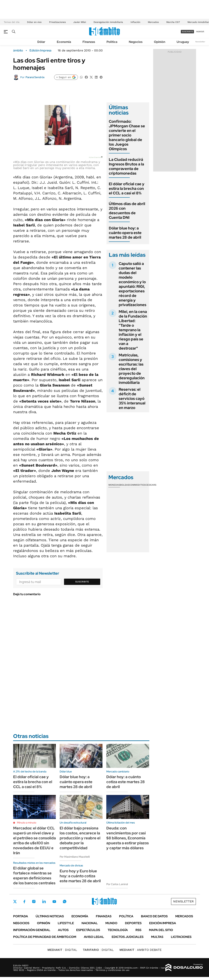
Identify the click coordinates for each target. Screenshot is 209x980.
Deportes (133, 923)
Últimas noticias (50, 916)
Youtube (54, 902)
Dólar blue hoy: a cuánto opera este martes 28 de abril (125, 233)
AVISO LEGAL (94, 937)
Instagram (34, 901)
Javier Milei (80, 22)
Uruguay (183, 42)
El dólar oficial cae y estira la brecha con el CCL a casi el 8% (127, 188)
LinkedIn (44, 901)
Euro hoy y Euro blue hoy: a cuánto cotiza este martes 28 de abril (80, 876)
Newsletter (200, 42)
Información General (32, 930)
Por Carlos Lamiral (117, 884)
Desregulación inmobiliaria (108, 22)
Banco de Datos (154, 916)
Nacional (90, 923)
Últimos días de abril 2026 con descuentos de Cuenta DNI (127, 211)
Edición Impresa (163, 923)
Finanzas (89, 42)
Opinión (160, 42)
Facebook (24, 901)
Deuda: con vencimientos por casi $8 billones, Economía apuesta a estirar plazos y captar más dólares (128, 838)
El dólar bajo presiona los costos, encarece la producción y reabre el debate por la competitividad (80, 838)
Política (112, 42)
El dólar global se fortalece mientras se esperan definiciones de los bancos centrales (34, 876)
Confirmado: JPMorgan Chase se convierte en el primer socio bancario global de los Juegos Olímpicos (127, 135)
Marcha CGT (173, 22)
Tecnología (118, 930)
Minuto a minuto (27, 823)
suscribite (187, 32)
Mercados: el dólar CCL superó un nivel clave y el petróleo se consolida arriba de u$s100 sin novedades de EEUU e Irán (34, 840)
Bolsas (125, 485)
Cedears (151, 485)
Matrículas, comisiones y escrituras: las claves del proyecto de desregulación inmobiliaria (132, 369)
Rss (138, 930)
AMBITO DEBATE (141, 950)
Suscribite (82, 582)
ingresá (200, 32)
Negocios (136, 42)
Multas (157, 937)
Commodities (137, 485)
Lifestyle (66, 923)
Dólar (41, 42)
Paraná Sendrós (35, 77)
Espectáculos (88, 930)
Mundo (111, 923)
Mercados (153, 22)
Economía (64, 42)
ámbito (18, 51)
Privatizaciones (57, 22)
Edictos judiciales (128, 937)
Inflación (135, 22)
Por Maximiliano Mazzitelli (75, 857)
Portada (21, 916)
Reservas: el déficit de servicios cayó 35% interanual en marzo (132, 399)
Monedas (114, 485)
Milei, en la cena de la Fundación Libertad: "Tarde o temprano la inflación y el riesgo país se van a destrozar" (133, 330)
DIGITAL (62, 950)
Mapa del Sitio (161, 930)
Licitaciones (181, 937)
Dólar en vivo (34, 22)
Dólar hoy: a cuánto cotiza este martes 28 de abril (126, 782)
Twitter (15, 901)
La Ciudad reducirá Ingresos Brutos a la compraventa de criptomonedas (126, 166)
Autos (63, 930)
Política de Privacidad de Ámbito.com (45, 937)
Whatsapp (65, 901)
